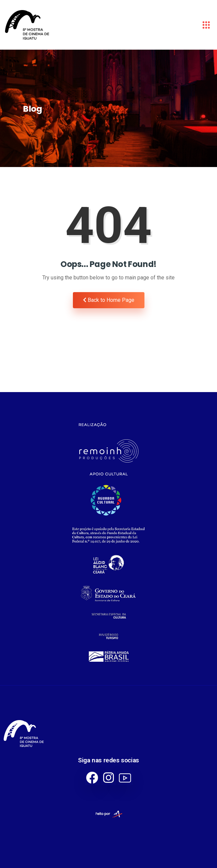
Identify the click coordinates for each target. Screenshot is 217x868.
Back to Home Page (109, 300)
